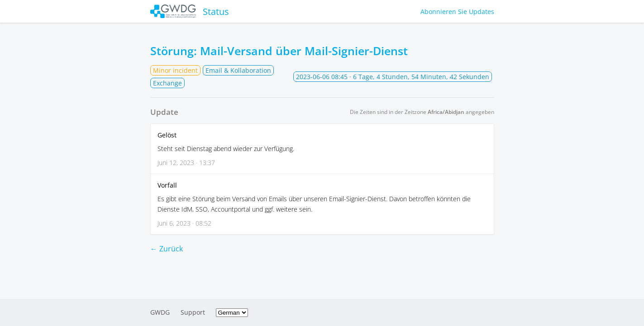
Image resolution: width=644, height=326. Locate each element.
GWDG (160, 312)
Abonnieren (457, 12)
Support (193, 312)
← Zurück (167, 249)
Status (190, 11)
